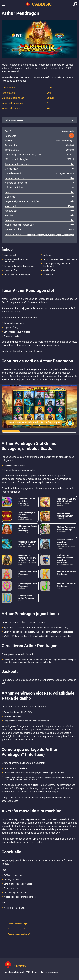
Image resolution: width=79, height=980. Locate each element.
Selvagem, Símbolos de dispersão (19, 266)
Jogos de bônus (11, 270)
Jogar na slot (10, 255)
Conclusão (48, 275)
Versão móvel (49, 270)
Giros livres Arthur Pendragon (17, 275)
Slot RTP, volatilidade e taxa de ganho (60, 259)
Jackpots (47, 255)
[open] (39, 120)
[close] (70, 239)
